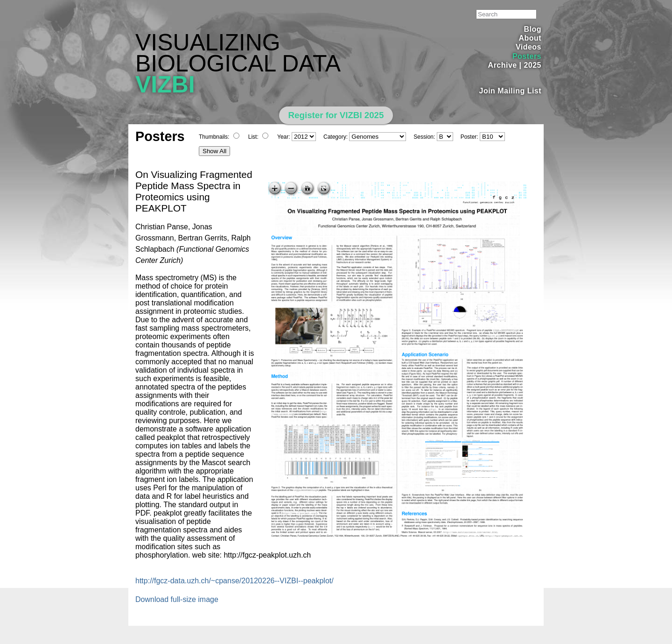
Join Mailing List (511, 91)
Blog (533, 29)
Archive (503, 65)
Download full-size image (177, 599)
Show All (214, 151)
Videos (528, 47)
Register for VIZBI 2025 (336, 115)
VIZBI (165, 85)
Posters (527, 56)
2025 (532, 65)
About (530, 38)
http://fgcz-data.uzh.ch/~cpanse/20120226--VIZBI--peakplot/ (234, 581)
